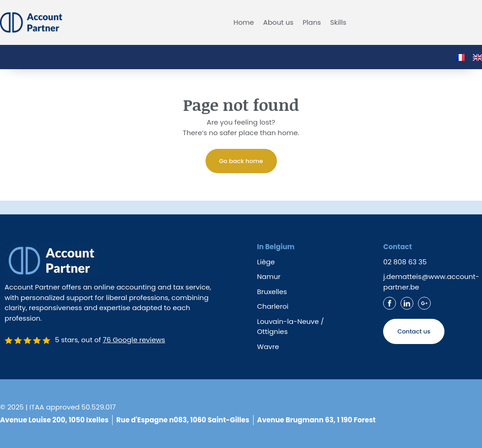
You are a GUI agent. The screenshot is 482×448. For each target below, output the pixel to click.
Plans (312, 22)
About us (278, 22)
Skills (338, 22)
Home (244, 22)
